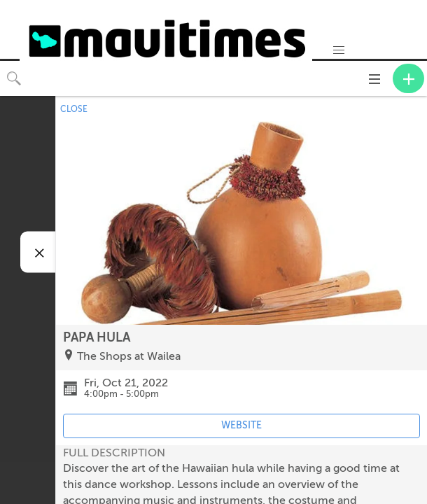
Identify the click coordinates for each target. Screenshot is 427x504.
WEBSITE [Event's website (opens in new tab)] (241, 425)
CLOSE (74, 109)
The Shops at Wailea (129, 356)
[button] (339, 50)
